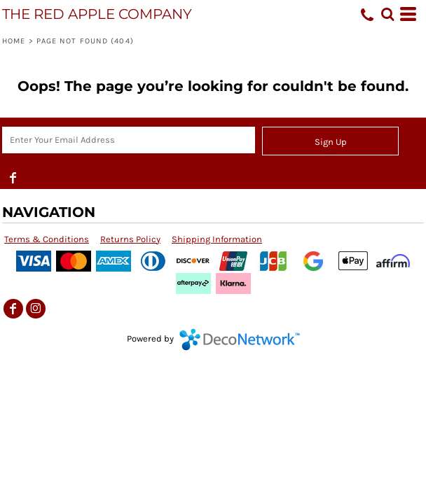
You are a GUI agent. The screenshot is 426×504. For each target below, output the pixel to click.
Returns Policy (130, 239)
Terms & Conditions (47, 239)
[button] (387, 14)
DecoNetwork (240, 339)
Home (14, 41)
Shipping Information (217, 239)
